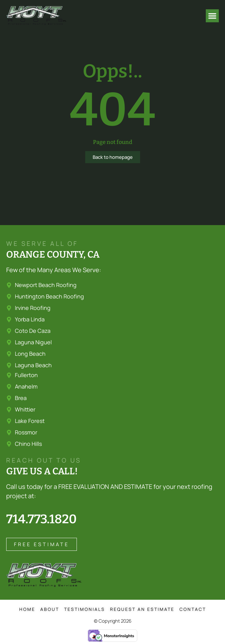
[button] (212, 16)
